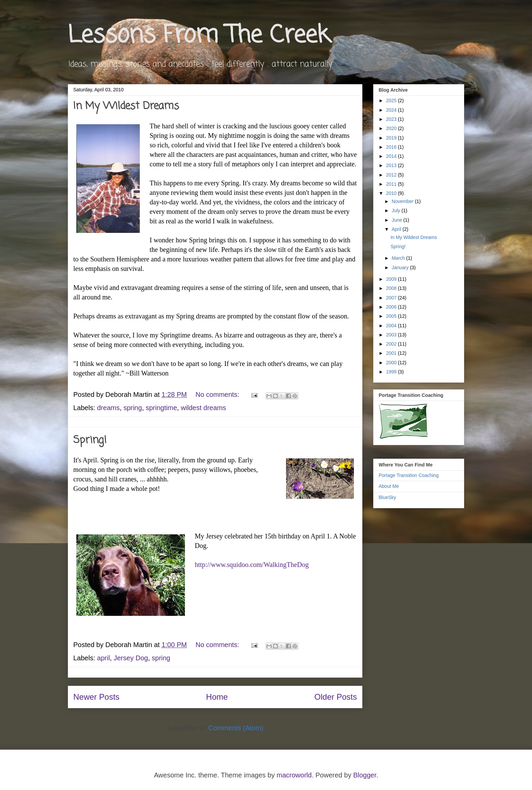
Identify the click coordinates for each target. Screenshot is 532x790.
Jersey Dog (131, 658)
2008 (392, 288)
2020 (392, 128)
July (396, 210)
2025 (392, 100)
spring (133, 408)
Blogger (365, 775)
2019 (392, 138)
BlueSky (387, 497)
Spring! (90, 440)
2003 (392, 335)
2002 (392, 344)
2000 (392, 363)
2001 (392, 353)
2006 (392, 307)
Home (217, 697)
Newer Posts (96, 697)
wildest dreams (203, 408)
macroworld (294, 775)
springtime (161, 408)
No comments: (218, 394)
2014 (392, 156)
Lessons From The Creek (199, 36)
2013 (392, 165)
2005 (392, 316)
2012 (392, 175)
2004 (392, 326)
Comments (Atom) (236, 728)
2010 (392, 193)
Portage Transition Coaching (409, 475)
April (397, 229)
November (403, 201)
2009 (392, 279)
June (397, 220)
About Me (389, 486)
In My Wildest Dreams (126, 106)
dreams (108, 408)
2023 (392, 119)
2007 (392, 298)
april (103, 658)
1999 (392, 372)
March (399, 258)
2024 (392, 110)
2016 (392, 147)
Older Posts (336, 697)
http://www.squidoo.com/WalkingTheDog (252, 565)
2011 (392, 184)
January (401, 268)
